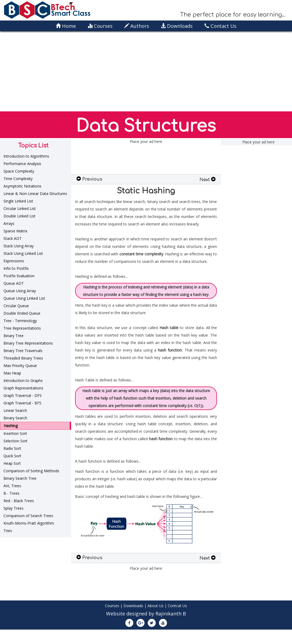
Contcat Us (177, 606)
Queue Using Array (20, 291)
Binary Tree (13, 336)
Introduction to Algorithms (26, 156)
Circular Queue (16, 306)
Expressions (14, 261)
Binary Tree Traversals (23, 351)
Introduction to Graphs (23, 380)
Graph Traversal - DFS (23, 395)
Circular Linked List (20, 208)
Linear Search (15, 410)
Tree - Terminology (20, 321)
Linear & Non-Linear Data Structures (35, 194)
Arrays (9, 223)
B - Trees (11, 493)
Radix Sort (12, 448)
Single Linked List (18, 201)
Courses (112, 606)
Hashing (11, 426)
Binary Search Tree (20, 478)
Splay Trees (13, 508)
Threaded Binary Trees (23, 358)
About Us (155, 606)
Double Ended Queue (22, 313)
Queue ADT (14, 283)
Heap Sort (12, 463)
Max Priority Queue (20, 366)
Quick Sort (12, 456)
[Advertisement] (146, 71)
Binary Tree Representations (28, 343)
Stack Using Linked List (23, 253)
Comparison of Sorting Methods (31, 471)
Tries (8, 531)
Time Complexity (18, 179)
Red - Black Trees (19, 501)
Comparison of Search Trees (28, 516)
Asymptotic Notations (22, 186)
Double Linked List (20, 216)
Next (208, 180)
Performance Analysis (22, 164)
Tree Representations (22, 328)
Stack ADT (13, 238)
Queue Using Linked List (24, 298)
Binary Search (15, 418)
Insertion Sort (15, 433)
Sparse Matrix (15, 231)
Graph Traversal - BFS (22, 403)
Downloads (133, 606)
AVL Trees (12, 486)
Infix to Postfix (16, 268)
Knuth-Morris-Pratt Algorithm (29, 523)
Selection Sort (15, 441)
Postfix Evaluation (19, 276)
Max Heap (12, 373)
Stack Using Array (19, 246)
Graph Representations (23, 388)
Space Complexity (19, 171)
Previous (89, 179)
